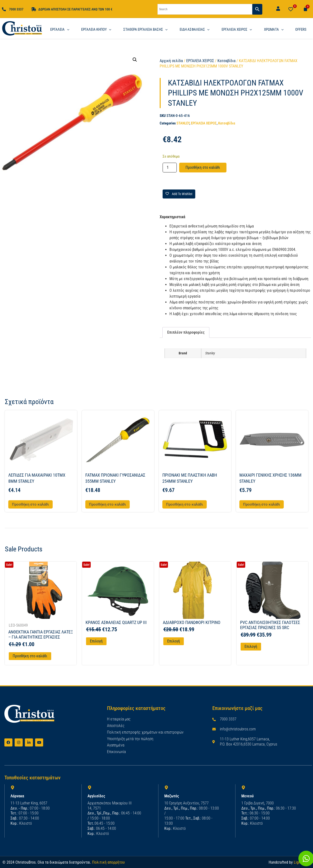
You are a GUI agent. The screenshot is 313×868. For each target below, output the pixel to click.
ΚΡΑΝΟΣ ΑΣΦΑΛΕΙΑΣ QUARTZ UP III (116, 622)
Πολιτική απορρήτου (108, 862)
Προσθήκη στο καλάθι (203, 167)
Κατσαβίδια (226, 61)
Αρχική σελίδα (171, 61)
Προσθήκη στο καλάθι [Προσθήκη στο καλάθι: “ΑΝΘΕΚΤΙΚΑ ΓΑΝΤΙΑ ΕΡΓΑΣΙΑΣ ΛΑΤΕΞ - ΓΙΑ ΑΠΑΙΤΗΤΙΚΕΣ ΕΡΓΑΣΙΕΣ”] (30, 656)
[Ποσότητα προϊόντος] (170, 168)
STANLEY (183, 123)
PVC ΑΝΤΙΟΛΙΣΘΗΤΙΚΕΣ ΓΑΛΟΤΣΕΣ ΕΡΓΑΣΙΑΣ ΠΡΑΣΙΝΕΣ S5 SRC (270, 625)
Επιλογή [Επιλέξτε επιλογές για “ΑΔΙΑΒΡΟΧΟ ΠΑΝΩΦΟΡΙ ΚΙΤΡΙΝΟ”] (174, 641)
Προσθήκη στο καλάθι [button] (30, 504)
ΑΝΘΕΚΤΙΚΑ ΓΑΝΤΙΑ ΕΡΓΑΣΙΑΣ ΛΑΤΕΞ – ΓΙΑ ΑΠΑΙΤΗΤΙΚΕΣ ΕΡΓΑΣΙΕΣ (41, 635)
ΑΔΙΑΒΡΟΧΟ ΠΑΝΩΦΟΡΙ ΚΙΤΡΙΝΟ (192, 622)
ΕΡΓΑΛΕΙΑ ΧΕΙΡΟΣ (200, 61)
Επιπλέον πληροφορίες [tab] (186, 332)
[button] (135, 60)
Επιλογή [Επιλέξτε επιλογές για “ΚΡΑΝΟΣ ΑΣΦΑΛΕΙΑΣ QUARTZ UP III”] (96, 641)
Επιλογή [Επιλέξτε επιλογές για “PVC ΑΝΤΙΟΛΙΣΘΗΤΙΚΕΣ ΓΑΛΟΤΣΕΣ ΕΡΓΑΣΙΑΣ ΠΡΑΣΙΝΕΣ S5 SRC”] (251, 646)
